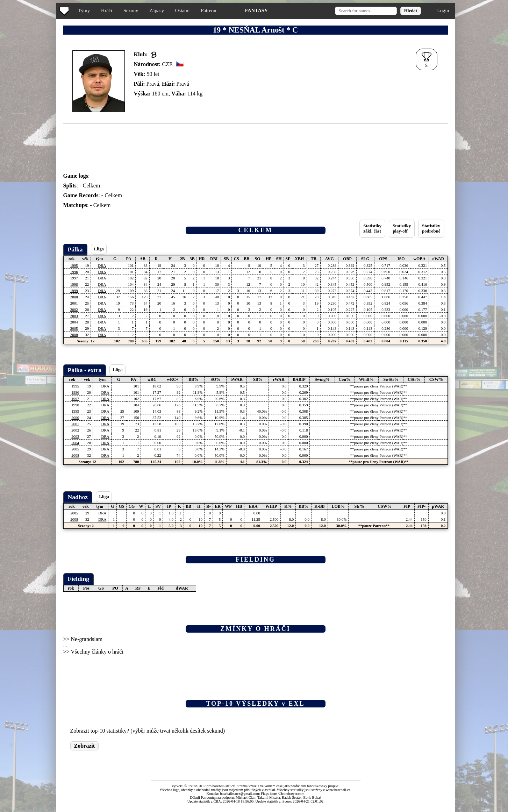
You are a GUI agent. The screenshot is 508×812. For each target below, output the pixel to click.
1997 (74, 278)
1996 (74, 272)
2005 (74, 328)
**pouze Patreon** (374, 526)
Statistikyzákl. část (372, 229)
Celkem (92, 186)
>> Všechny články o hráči (93, 652)
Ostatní (183, 10)
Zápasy (157, 10)
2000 (74, 297)
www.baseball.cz (338, 790)
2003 (74, 316)
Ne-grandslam (87, 639)
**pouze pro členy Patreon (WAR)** (378, 386)
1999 (74, 291)
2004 (74, 322)
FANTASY (256, 10)
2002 (74, 309)
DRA (102, 265)
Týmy (84, 10)
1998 (74, 284)
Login (443, 10)
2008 (74, 335)
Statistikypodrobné (431, 229)
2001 (74, 303)
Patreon (208, 10)
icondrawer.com (293, 794)
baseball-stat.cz (224, 786)
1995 (74, 265)
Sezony (131, 10)
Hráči (107, 10)
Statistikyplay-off (402, 229)
